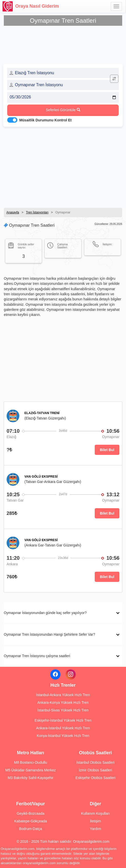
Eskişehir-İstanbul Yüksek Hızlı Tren (63, 720)
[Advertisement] (63, 166)
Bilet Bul (107, 450)
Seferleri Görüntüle (63, 110)
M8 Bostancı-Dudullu (30, 762)
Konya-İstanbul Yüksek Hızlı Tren (63, 736)
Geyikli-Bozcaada (31, 813)
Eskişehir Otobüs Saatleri (95, 778)
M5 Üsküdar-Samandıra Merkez (30, 770)
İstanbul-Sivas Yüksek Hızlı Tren (63, 710)
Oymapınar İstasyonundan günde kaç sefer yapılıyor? (45, 613)
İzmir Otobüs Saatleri (95, 770)
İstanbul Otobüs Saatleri (95, 762)
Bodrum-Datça (30, 829)
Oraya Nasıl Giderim (31, 6)
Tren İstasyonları (37, 212)
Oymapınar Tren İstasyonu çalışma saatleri (37, 656)
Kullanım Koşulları (95, 813)
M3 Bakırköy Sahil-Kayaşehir (30, 778)
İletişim (96, 821)
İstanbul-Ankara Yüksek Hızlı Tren (63, 695)
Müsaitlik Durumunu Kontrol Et (45, 120)
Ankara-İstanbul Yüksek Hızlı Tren (63, 728)
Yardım (96, 829)
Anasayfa (13, 212)
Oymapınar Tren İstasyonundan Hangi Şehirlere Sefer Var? (49, 635)
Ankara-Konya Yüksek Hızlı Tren (63, 703)
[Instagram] (71, 674)
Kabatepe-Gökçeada (30, 821)
